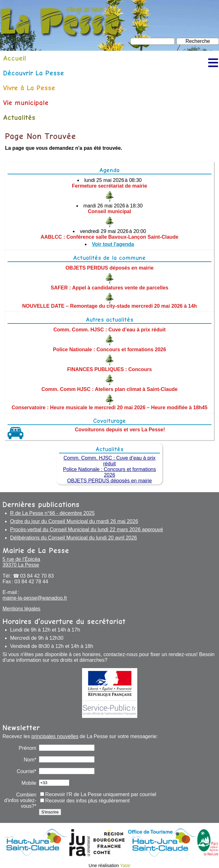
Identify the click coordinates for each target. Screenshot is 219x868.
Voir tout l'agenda (113, 244)
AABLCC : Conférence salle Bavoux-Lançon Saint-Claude (110, 237)
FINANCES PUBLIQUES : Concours (109, 369)
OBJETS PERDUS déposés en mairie (109, 268)
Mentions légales (21, 609)
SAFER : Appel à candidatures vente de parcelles (110, 288)
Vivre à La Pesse (29, 88)
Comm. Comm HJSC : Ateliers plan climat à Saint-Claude (109, 389)
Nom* (30, 760)
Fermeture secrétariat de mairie (109, 186)
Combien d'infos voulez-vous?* (20, 800)
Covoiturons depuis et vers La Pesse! (120, 430)
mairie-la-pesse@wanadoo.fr (35, 598)
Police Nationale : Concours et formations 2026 (109, 350)
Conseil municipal (110, 211)
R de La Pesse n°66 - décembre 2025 (52, 513)
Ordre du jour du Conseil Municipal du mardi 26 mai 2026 (74, 521)
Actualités (19, 117)
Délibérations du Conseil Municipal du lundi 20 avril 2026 (74, 538)
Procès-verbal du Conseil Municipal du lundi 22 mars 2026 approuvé (87, 530)
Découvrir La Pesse (34, 73)
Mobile (29, 783)
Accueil (15, 58)
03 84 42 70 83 (37, 576)
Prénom (27, 748)
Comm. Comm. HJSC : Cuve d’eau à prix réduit (109, 330)
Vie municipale (26, 103)
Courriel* (27, 771)
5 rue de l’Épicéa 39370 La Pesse (21, 562)
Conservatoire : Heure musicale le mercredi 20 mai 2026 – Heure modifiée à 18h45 (110, 408)
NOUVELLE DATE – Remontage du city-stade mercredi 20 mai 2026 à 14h (109, 306)
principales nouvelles (55, 736)
